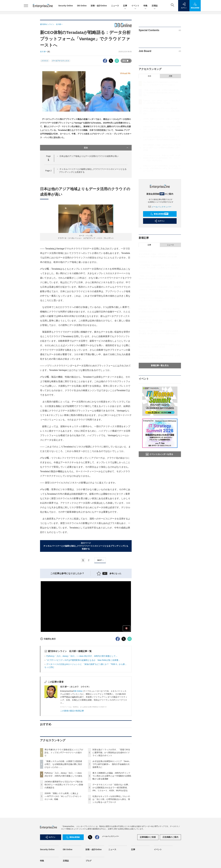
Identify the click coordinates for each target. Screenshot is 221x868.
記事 (125, 6)
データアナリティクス (61, 61)
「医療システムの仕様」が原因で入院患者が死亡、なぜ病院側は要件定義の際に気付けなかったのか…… (63, 764)
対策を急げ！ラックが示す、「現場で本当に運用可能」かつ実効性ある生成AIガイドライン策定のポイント (111, 753)
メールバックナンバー (160, 207)
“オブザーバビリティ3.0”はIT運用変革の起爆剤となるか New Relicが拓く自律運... (83, 660)
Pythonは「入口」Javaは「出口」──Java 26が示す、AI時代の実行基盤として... (82, 656)
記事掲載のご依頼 (148, 837)
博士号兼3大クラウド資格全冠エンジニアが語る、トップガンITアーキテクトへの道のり (64, 753)
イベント (135, 6)
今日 (149, 76)
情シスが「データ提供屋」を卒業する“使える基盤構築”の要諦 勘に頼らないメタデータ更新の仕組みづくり (159, 333)
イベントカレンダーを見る (159, 454)
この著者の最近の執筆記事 (72, 711)
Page (48, 171)
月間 (170, 76)
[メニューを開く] (26, 6)
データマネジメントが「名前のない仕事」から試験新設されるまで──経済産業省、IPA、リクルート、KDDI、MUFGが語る (111, 788)
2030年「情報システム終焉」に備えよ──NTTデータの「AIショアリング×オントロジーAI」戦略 (63, 796)
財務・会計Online (99, 6)
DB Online (82, 6)
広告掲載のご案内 (170, 837)
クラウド (45, 61)
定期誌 (155, 6)
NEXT (101, 560)
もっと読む (49, 667)
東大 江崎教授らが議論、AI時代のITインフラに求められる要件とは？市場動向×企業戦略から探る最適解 (112, 776)
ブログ (89, 861)
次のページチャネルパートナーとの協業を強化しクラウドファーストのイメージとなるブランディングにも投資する (86, 546)
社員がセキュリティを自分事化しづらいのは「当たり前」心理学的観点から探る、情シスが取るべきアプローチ (111, 799)
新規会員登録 (159, 214)
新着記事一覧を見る (160, 365)
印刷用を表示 (48, 639)
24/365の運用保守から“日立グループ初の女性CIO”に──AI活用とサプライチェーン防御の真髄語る (64, 785)
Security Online (66, 6)
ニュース (115, 6)
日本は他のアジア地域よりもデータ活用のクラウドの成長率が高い (89, 156)
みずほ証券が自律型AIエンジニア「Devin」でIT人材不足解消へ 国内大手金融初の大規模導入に (112, 764)
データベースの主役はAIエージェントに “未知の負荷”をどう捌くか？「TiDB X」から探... (86, 664)
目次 (106, 148)
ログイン (159, 221)
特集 (145, 6)
